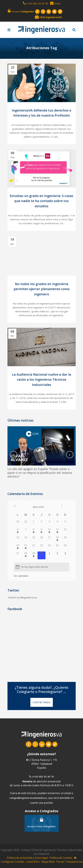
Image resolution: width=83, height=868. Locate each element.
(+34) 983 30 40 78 (37, 3)
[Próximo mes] (62, 506)
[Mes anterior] (15, 506)
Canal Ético (33, 860)
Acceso (21, 11)
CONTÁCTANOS (42, 702)
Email (55, 3)
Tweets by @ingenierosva (22, 597)
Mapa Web (48, 860)
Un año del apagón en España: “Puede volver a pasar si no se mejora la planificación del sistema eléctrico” (40, 473)
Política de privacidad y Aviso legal (28, 856)
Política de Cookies (61, 856)
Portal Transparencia (69, 860)
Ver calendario (21, 576)
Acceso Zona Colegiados (41, 821)
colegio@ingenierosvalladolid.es (28, 797)
